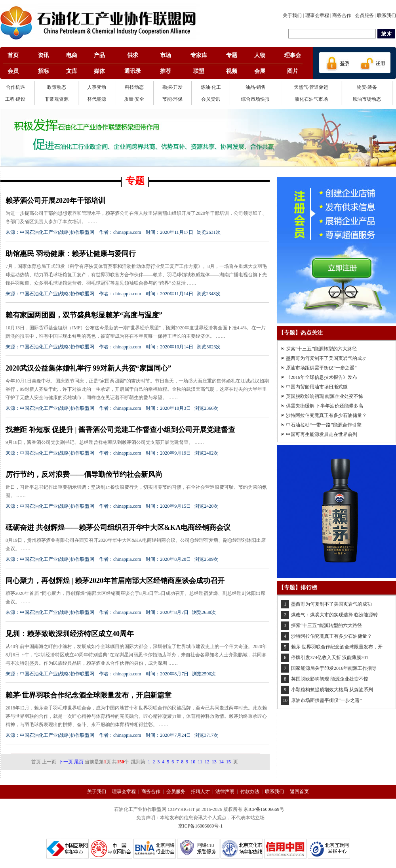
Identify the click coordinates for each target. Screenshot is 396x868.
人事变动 (97, 87)
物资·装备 (367, 87)
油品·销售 (256, 87)
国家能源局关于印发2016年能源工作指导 (334, 668)
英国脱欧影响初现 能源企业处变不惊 (325, 396)
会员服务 (364, 15)
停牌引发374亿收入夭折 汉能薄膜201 (330, 658)
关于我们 (292, 15)
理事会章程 (317, 15)
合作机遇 (15, 87)
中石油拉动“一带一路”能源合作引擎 (324, 425)
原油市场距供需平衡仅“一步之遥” (321, 368)
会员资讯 (211, 99)
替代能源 (97, 99)
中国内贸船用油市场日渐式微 (317, 387)
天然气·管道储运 (311, 87)
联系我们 (386, 15)
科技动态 (134, 87)
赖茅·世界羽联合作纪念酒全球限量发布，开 (337, 647)
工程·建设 (15, 99)
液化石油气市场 (311, 99)
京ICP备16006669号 (264, 809)
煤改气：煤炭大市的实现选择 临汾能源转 (334, 615)
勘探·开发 (172, 87)
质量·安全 (134, 99)
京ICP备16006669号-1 (201, 826)
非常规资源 (57, 99)
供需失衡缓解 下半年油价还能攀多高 (325, 406)
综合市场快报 (255, 99)
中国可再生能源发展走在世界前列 (322, 434)
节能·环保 (172, 99)
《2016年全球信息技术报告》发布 (322, 377)
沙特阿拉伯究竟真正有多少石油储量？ (326, 415)
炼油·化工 (211, 87)
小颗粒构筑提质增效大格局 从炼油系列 (332, 690)
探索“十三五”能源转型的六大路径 (321, 349)
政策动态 (57, 87)
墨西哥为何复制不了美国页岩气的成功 (326, 358)
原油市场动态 (367, 99)
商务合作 (342, 15)
